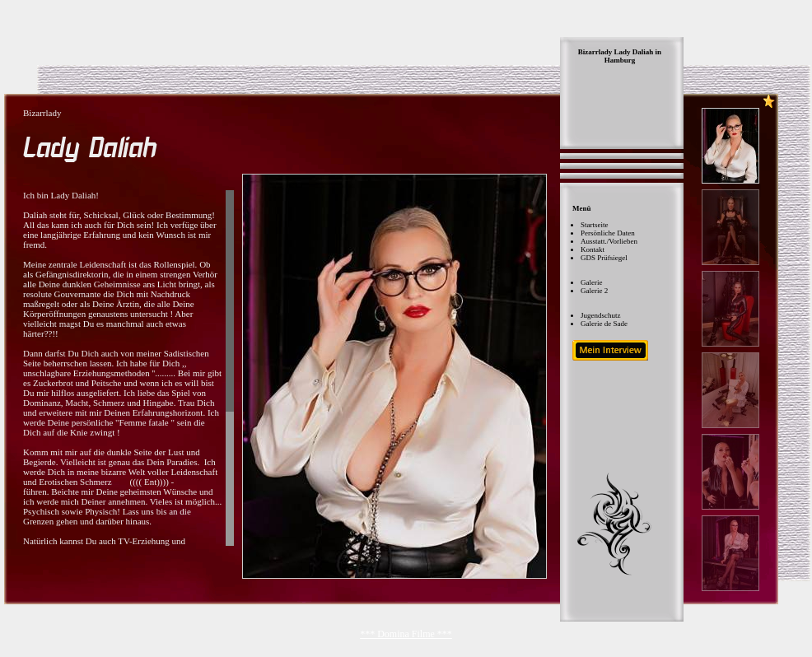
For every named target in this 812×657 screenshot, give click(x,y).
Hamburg (620, 60)
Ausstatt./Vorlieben (609, 241)
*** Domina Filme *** (406, 634)
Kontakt (593, 249)
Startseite (595, 225)
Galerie (591, 282)
